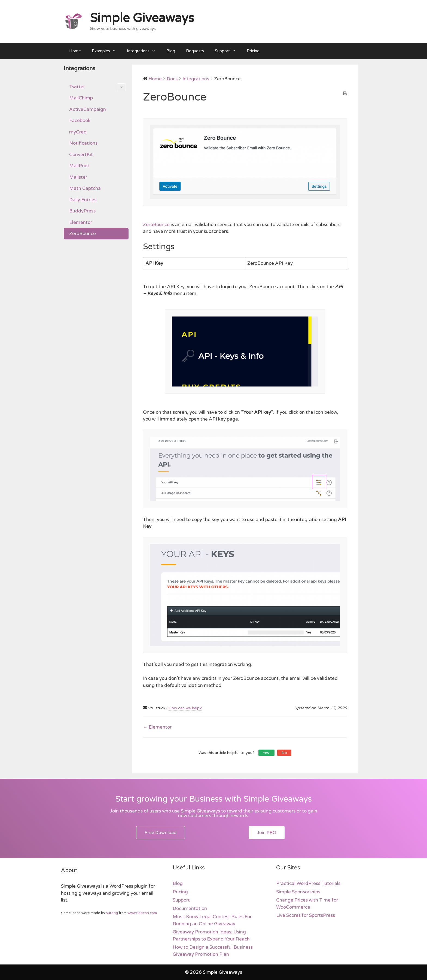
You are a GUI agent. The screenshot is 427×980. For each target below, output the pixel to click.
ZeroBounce (83, 234)
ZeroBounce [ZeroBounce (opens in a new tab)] (156, 225)
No (284, 753)
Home (75, 51)
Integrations (144, 51)
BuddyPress (82, 211)
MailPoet (79, 166)
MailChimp (81, 98)
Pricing (253, 51)
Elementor (81, 222)
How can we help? (185, 708)
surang (112, 913)
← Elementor (157, 727)
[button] (161, 833)
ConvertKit (81, 155)
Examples (107, 51)
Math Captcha (85, 188)
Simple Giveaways (142, 18)
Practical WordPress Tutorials (308, 883)
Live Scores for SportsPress (306, 915)
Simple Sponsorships (298, 892)
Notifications (83, 143)
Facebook (80, 121)
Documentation (190, 909)
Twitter (97, 87)
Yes (266, 753)
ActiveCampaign (88, 109)
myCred (78, 132)
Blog (171, 51)
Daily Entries (83, 200)
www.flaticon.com (142, 913)
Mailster (78, 177)
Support (228, 51)
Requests (195, 51)
